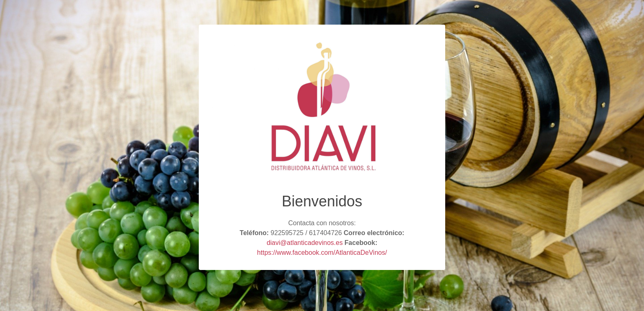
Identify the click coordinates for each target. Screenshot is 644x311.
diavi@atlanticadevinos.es (305, 243)
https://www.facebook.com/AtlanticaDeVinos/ (322, 253)
